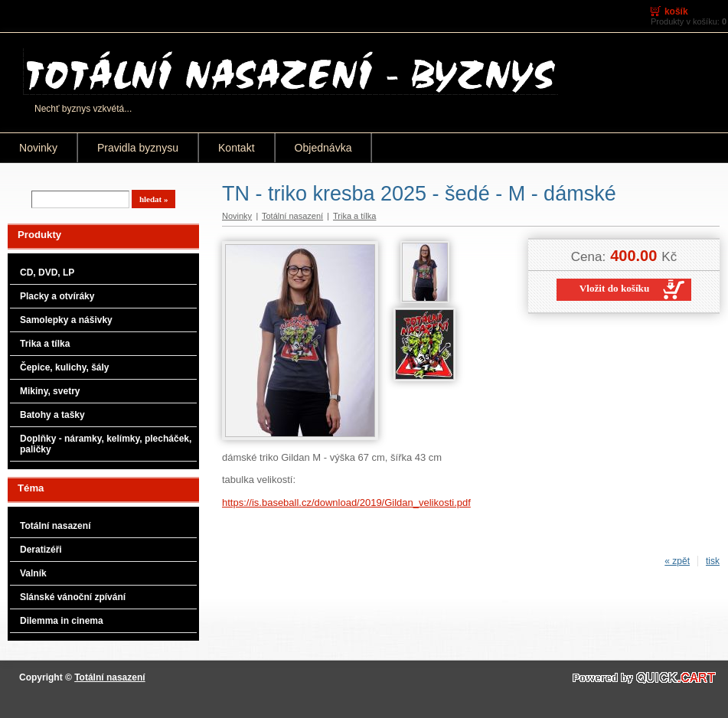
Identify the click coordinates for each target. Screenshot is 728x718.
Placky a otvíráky (57, 296)
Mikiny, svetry (50, 391)
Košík (676, 11)
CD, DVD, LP (47, 273)
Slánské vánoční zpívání (73, 597)
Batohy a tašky (52, 415)
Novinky (38, 148)
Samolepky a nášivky (66, 320)
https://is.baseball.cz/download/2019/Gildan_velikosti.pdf (346, 503)
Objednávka (323, 148)
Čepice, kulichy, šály (65, 367)
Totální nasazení (55, 526)
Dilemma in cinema (62, 621)
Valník (33, 573)
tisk (713, 561)
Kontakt (237, 148)
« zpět (677, 561)
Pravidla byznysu (138, 148)
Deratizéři (41, 550)
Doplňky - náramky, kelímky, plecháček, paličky (106, 444)
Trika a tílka (45, 344)
